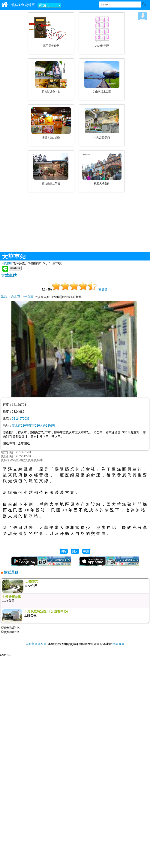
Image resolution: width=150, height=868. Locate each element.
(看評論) (103, 289)
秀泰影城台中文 (51, 92)
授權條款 (118, 644)
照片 (75, 551)
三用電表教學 (51, 46)
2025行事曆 (102, 46)
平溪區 (7, 263)
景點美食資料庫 (36, 644)
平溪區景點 (42, 297)
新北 (79, 297)
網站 (64, 551)
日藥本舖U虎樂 (51, 138)
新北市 (16, 296)
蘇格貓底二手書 (51, 184)
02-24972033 (21, 419)
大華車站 (9, 275)
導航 (86, 551)
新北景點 (68, 297)
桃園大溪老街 (102, 184)
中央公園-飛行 (102, 138)
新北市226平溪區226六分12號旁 (33, 426)
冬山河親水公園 (102, 92)
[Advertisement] (75, 225)
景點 (4, 296)
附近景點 (11, 572)
